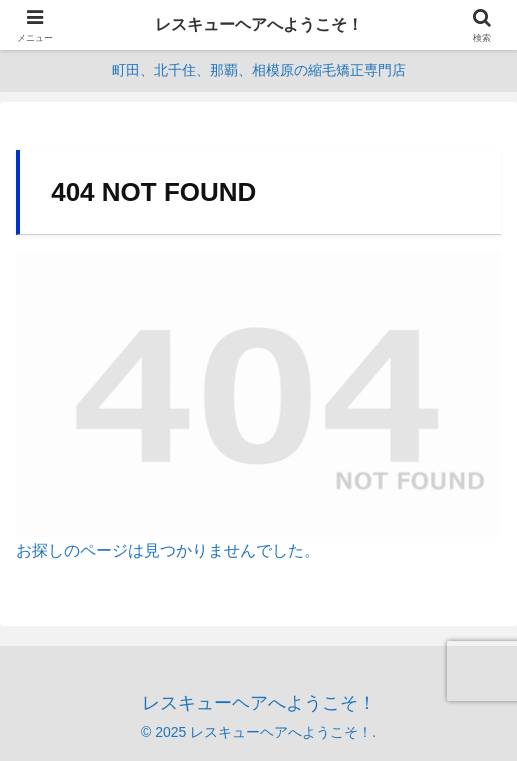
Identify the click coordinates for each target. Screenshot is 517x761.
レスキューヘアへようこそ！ (259, 24)
